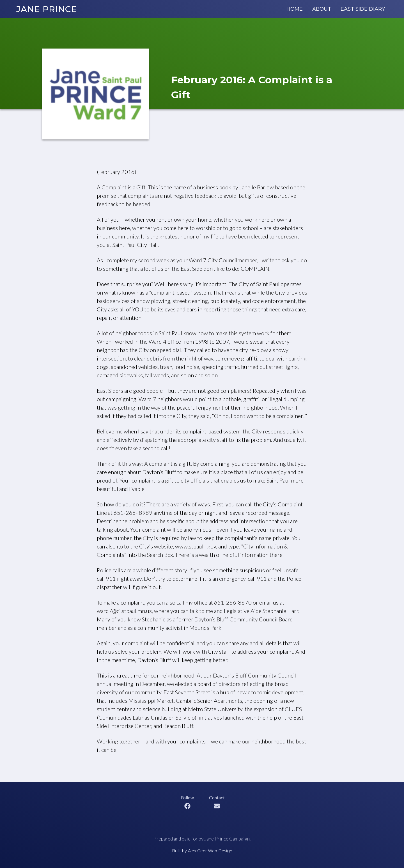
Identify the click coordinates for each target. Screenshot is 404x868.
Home (295, 9)
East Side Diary (363, 9)
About (322, 9)
